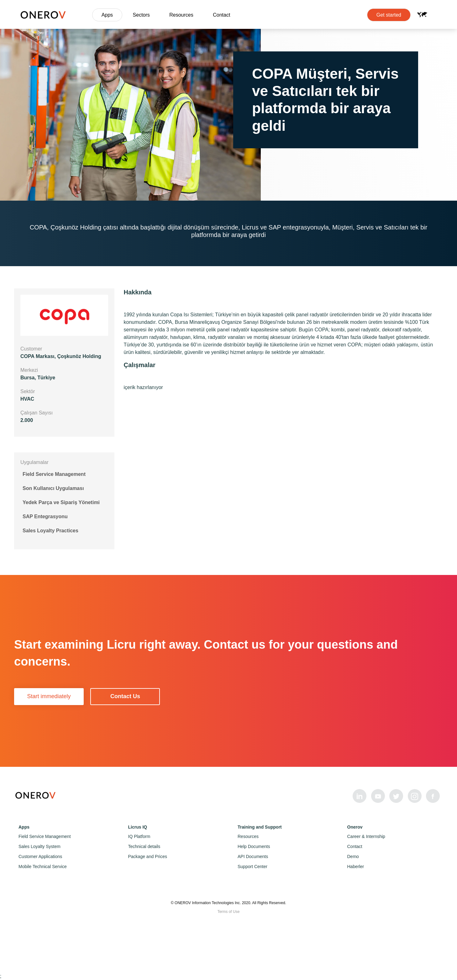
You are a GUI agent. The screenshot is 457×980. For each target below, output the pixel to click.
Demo (353, 856)
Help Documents (254, 846)
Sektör (28, 391)
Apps (107, 15)
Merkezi (29, 370)
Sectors (141, 15)
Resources (181, 15)
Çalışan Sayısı (37, 413)
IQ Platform (139, 836)
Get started (389, 15)
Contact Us (125, 696)
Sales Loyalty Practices (50, 531)
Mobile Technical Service (43, 867)
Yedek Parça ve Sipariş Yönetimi (61, 502)
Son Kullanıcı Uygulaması (53, 488)
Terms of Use (229, 912)
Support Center (252, 867)
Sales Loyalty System (39, 846)
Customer (31, 349)
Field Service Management (54, 474)
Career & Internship (366, 836)
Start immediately (49, 696)
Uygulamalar (34, 462)
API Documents (253, 856)
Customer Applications (40, 856)
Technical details (144, 846)
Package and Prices (148, 856)
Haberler (356, 867)
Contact (221, 15)
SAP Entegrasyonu (45, 516)
